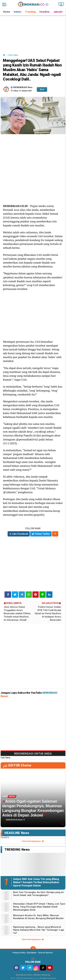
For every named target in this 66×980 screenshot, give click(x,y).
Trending (30, 12)
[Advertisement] (33, 31)
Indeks (18, 12)
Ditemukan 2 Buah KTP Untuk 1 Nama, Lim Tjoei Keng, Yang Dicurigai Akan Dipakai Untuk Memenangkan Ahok (39, 907)
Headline (45, 12)
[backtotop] (33, 949)
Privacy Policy (19, 953)
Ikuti (42, 89)
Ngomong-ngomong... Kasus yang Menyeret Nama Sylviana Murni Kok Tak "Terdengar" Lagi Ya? (38, 930)
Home (7, 12)
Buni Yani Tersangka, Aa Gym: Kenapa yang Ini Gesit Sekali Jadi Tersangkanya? (38, 894)
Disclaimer (32, 953)
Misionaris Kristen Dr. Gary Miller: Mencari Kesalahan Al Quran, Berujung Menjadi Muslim (38, 917)
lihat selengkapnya (33, 841)
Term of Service (45, 953)
